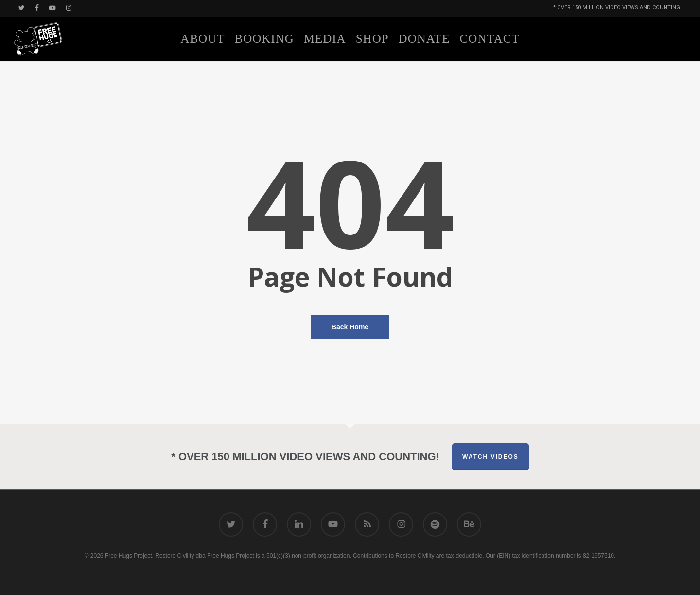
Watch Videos (490, 457)
